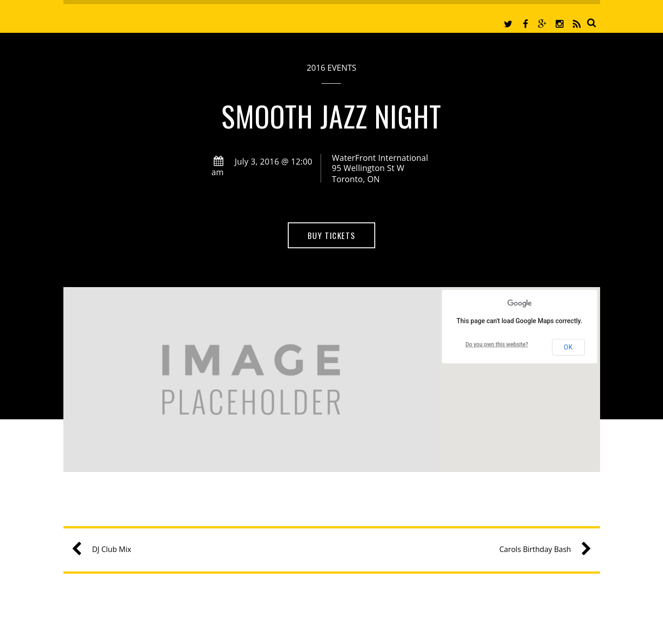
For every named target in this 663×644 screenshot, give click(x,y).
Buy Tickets (331, 235)
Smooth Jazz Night (332, 116)
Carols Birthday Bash (542, 549)
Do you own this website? (497, 344)
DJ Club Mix (105, 549)
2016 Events (331, 67)
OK (568, 347)
